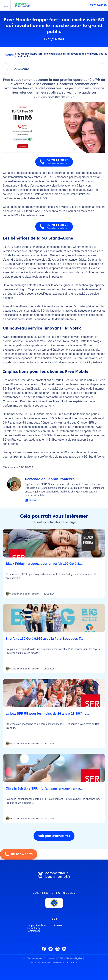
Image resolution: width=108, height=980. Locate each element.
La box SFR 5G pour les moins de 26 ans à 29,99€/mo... (47, 714)
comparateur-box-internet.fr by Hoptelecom (36, 928)
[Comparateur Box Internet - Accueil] (22, 6)
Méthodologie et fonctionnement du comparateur (54, 963)
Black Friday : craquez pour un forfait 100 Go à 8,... (44, 564)
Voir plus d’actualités (54, 836)
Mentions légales (74, 958)
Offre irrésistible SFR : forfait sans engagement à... (44, 788)
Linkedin (33, 500)
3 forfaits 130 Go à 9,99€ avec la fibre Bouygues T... (44, 639)
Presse (58, 925)
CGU (60, 958)
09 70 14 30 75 (98, 5)
